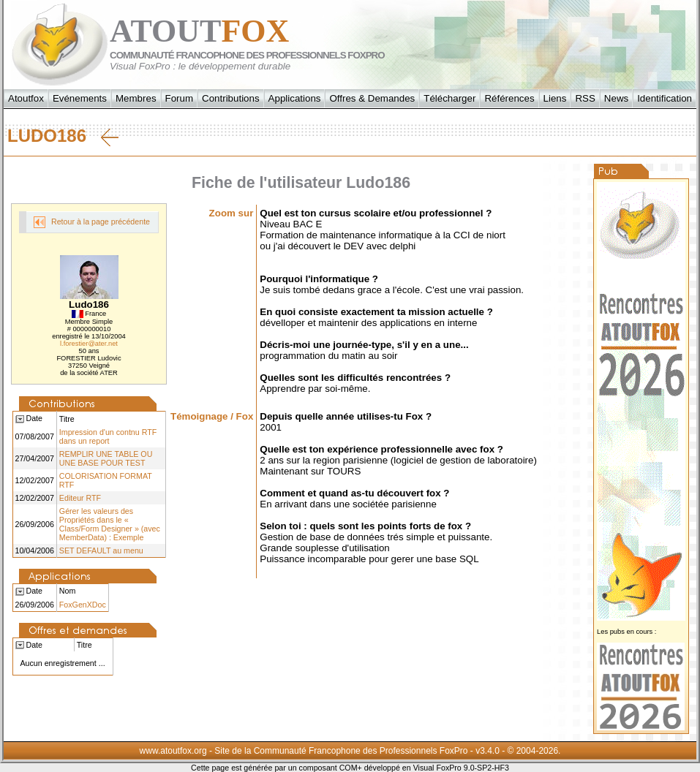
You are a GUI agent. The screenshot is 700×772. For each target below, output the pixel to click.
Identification (665, 98)
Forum (180, 98)
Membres (136, 98)
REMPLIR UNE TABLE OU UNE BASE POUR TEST (106, 458)
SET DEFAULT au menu (101, 550)
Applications (295, 98)
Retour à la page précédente (92, 222)
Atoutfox (26, 98)
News (616, 98)
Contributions (231, 98)
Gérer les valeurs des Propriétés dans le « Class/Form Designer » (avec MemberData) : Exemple (110, 524)
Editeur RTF (80, 498)
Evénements (80, 98)
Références (509, 98)
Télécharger (449, 98)
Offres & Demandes (372, 98)
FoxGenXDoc (83, 605)
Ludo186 (63, 136)
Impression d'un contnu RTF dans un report (108, 436)
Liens (555, 98)
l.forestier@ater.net (89, 344)
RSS (585, 98)
